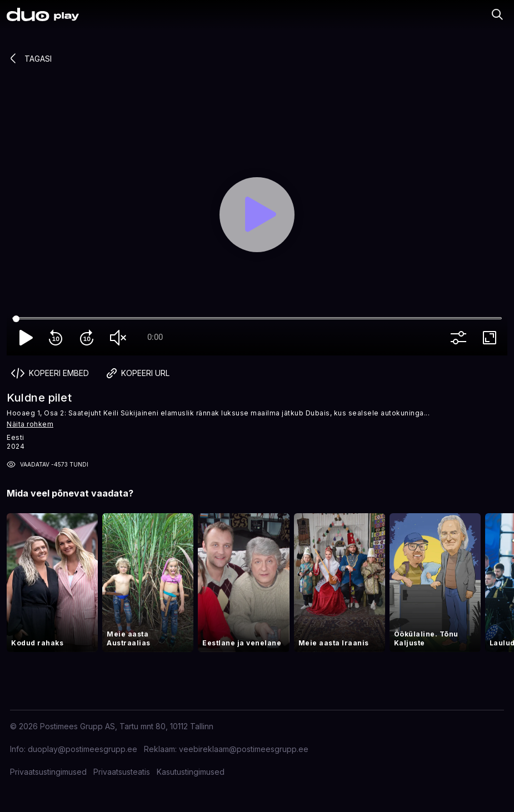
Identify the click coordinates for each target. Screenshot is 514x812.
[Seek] (257, 319)
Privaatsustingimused (48, 772)
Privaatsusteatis (122, 772)
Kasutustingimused (191, 772)
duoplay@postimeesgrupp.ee (83, 749)
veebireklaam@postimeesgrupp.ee (244, 749)
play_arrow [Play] (27, 338)
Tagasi (29, 58)
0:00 (155, 337)
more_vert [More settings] (461, 338)
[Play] (257, 215)
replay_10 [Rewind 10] (58, 338)
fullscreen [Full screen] (492, 338)
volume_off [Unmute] (120, 338)
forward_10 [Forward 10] (89, 338)
